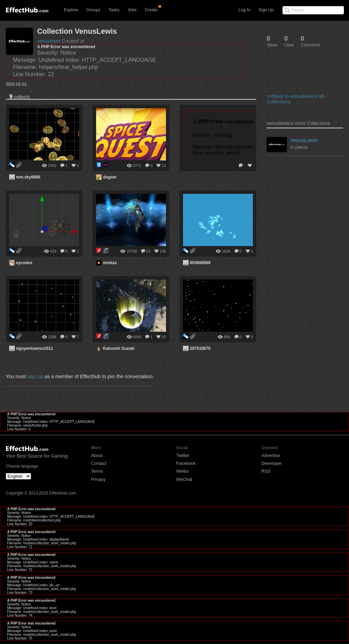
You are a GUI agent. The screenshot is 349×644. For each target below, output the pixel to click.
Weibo (183, 471)
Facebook (186, 463)
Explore (71, 10)
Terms (97, 471)
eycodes (24, 263)
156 (163, 251)
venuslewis (49, 41)
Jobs (132, 10)
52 (148, 251)
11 (164, 166)
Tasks (114, 10)
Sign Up (266, 10)
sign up (35, 376)
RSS (266, 471)
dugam (110, 177)
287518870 (200, 348)
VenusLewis (304, 140)
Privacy (98, 479)
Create (151, 10)
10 (164, 337)
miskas (110, 263)
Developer (271, 463)
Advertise (271, 455)
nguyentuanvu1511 (35, 348)
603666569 (200, 263)
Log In (245, 10)
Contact (99, 463)
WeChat (184, 479)
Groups (93, 10)
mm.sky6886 (28, 177)
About (97, 455)
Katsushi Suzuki (119, 348)
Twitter (183, 455)
